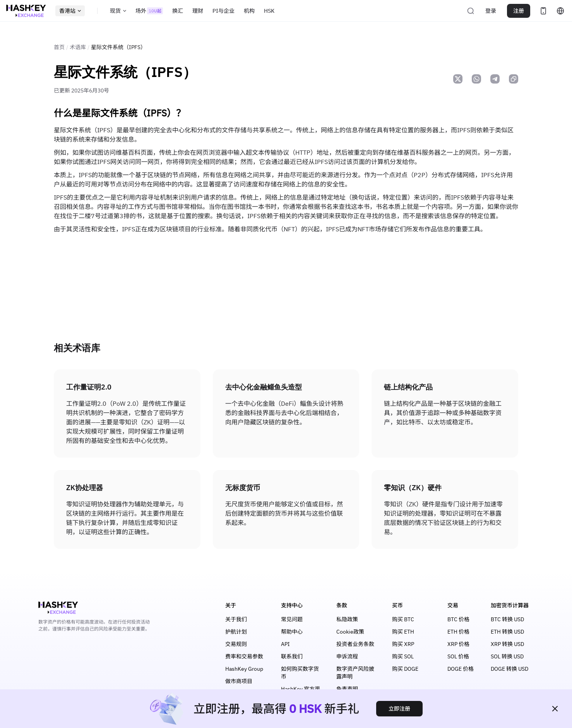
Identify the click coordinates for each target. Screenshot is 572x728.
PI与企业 (223, 11)
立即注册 (399, 709)
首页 (59, 47)
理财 (198, 11)
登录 (491, 11)
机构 (249, 11)
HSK (269, 11)
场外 (149, 11)
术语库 (78, 47)
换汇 (178, 11)
